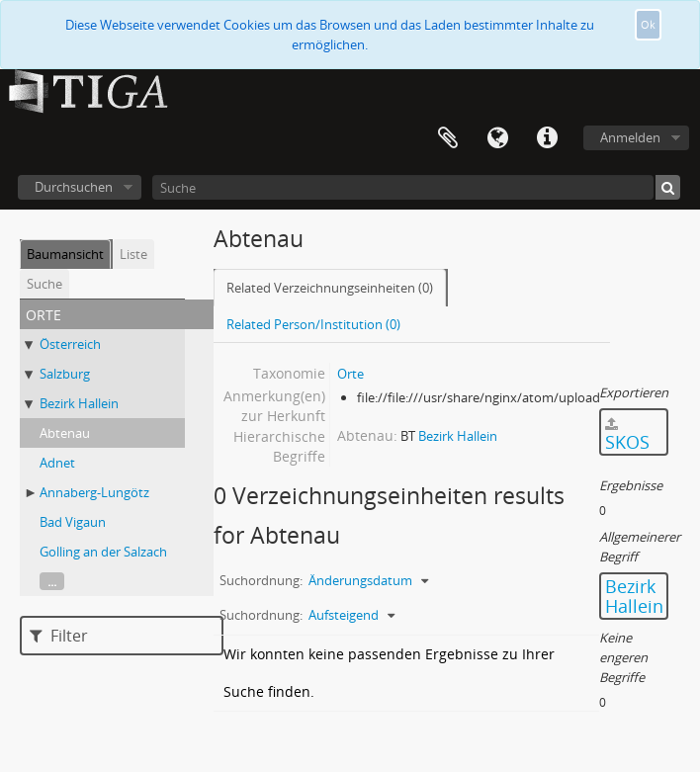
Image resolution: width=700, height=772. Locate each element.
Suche (44, 284)
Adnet (57, 463)
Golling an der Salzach (103, 552)
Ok (648, 24)
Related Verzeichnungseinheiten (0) (330, 288)
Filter (59, 636)
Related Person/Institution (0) (313, 324)
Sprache (497, 138)
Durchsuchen (74, 187)
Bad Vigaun (73, 522)
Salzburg (65, 374)
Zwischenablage (448, 138)
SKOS (627, 435)
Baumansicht (65, 254)
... (52, 581)
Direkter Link (547, 138)
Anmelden (630, 137)
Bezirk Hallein (79, 403)
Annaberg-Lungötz (94, 492)
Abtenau (65, 433)
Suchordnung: (261, 580)
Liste (133, 254)
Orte (350, 374)
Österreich (70, 344)
